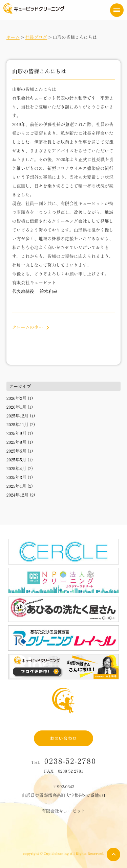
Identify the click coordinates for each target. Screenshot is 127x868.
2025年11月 (17, 424)
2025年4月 (16, 468)
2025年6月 (17, 451)
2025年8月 (17, 442)
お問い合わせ (63, 738)
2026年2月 (17, 398)
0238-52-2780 (70, 761)
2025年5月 (16, 460)
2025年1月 (16, 486)
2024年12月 (18, 495)
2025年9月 (17, 433)
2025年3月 (16, 477)
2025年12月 (18, 416)
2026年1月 (16, 407)
